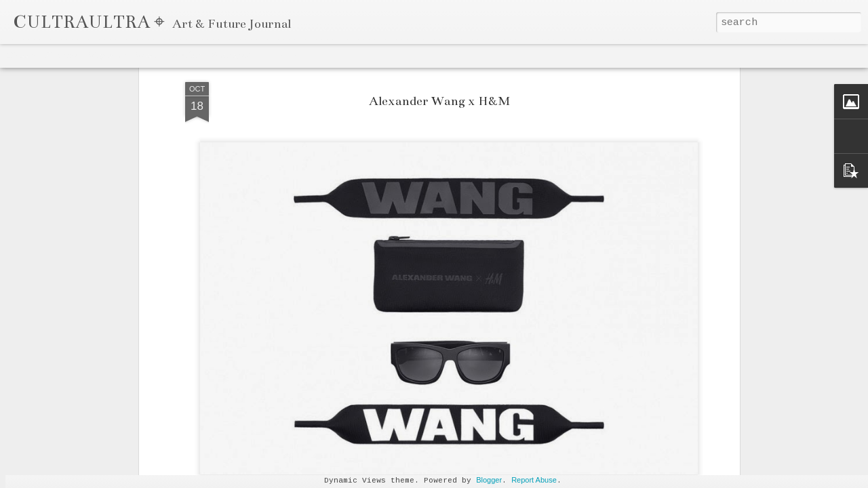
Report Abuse (534, 480)
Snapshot (231, 56)
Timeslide (279, 56)
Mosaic (149, 56)
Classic (21, 56)
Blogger (489, 480)
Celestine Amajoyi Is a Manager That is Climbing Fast (674, 471)
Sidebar (187, 56)
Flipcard (62, 56)
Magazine (106, 56)
